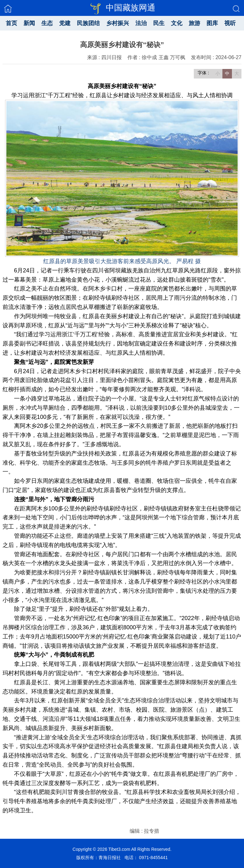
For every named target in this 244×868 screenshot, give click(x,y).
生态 (47, 23)
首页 (11, 23)
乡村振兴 (118, 23)
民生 (159, 23)
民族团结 (88, 23)
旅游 (194, 23)
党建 (65, 23)
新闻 (29, 23)
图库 (212, 23)
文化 (177, 23)
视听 (230, 23)
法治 (141, 23)
